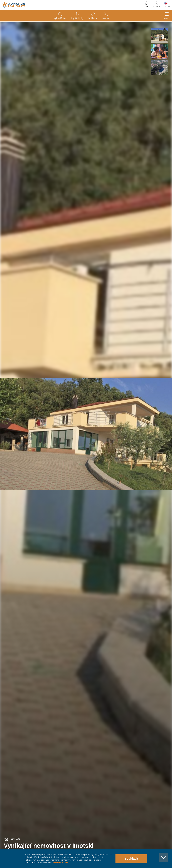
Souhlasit (131, 859)
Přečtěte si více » (61, 863)
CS (166, 7)
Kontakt (106, 18)
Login (146, 7)
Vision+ (157, 7)
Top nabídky (77, 18)
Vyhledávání (60, 18)
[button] (159, 35)
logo (14, 5)
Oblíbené (93, 18)
